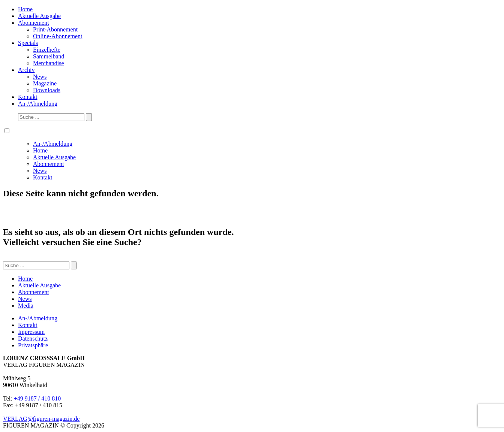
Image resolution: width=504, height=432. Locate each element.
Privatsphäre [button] (33, 345)
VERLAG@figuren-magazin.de (41, 419)
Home (25, 9)
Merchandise (49, 63)
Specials (28, 43)
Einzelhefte (47, 50)
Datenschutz (33, 339)
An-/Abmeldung (38, 104)
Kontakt (28, 97)
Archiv (26, 70)
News (40, 77)
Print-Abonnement (55, 29)
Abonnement (34, 23)
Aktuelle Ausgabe (39, 16)
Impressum (31, 332)
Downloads (47, 90)
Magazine (45, 83)
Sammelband (49, 56)
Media (26, 306)
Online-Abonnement (58, 36)
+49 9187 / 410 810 (37, 398)
